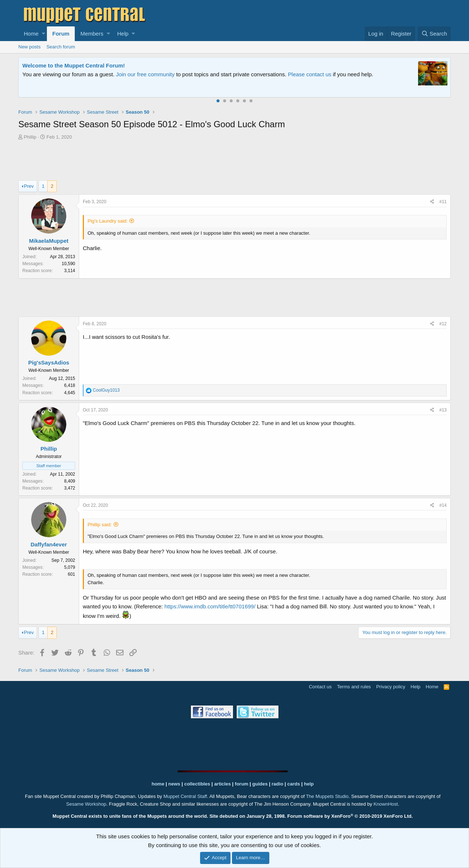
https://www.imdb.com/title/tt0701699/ (210, 606)
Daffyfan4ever (49, 544)
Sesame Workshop (86, 804)
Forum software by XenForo (350, 816)
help (309, 784)
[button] (43, 34)
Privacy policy (391, 687)
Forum (61, 34)
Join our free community (145, 74)
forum (242, 784)
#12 (443, 324)
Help (123, 34)
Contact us (320, 687)
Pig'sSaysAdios (49, 362)
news (174, 784)
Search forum (61, 47)
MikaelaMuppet (49, 241)
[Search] (434, 34)
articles (223, 784)
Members (92, 34)
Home (31, 34)
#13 (443, 410)
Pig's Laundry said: (108, 221)
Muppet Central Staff (185, 796)
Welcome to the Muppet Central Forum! (74, 65)
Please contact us (310, 74)
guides (260, 784)
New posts (29, 47)
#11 (443, 202)
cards (294, 784)
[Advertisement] (234, 161)
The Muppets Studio (327, 796)
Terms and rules (354, 687)
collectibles (197, 784)
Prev (29, 186)
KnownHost (385, 804)
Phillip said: (100, 525)
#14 (443, 505)
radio (277, 784)
